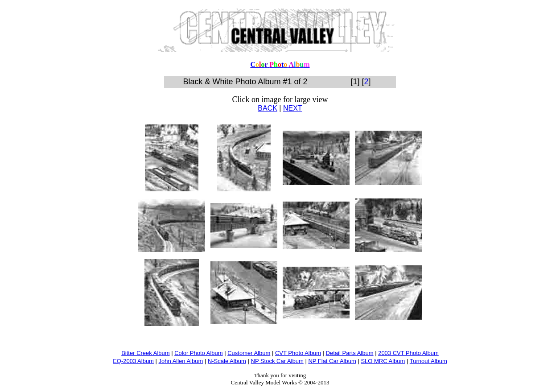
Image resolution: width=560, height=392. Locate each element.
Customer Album (249, 353)
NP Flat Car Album (332, 361)
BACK (268, 108)
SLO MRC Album (383, 361)
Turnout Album (428, 361)
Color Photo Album (198, 353)
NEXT (293, 108)
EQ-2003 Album (133, 361)
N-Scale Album (227, 361)
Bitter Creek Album (145, 353)
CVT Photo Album (298, 353)
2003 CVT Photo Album (408, 353)
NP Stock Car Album (277, 361)
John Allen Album (181, 361)
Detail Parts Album (350, 353)
